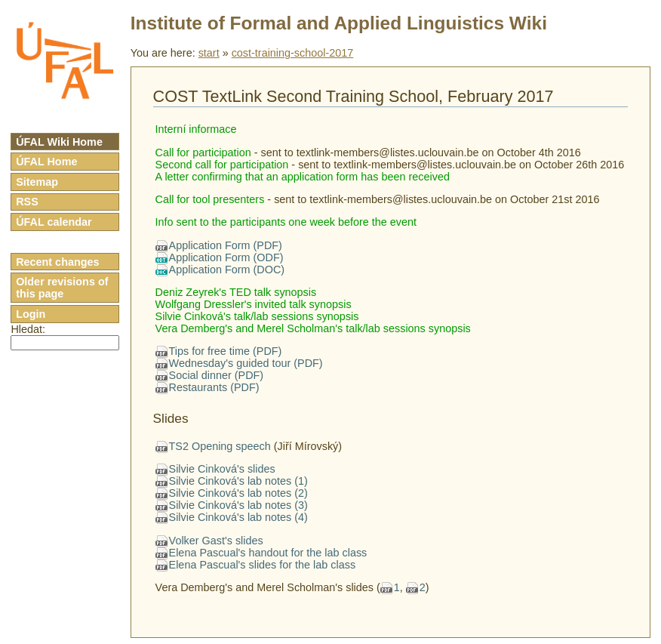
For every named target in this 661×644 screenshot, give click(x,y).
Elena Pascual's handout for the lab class (268, 553)
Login (31, 314)
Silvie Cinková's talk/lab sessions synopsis (257, 316)
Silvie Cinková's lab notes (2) (238, 493)
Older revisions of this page (62, 288)
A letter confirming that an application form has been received (303, 177)
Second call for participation (222, 165)
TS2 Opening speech (220, 446)
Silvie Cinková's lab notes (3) (238, 505)
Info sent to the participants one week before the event (286, 222)
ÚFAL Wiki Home (59, 142)
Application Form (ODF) (226, 257)
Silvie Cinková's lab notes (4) (238, 517)
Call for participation (203, 153)
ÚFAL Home (46, 162)
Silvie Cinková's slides (222, 469)
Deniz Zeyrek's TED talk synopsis (236, 292)
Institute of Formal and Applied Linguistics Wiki (339, 23)
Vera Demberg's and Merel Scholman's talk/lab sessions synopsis (313, 328)
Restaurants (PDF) (214, 387)
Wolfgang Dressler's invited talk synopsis (254, 304)
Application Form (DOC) (227, 270)
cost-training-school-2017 (293, 53)
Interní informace (196, 129)
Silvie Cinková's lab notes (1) (238, 481)
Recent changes (57, 262)
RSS (27, 202)
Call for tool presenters (210, 199)
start (209, 53)
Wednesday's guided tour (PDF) (246, 363)
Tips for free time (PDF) (226, 351)
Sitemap (37, 182)
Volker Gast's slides (216, 541)
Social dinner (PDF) (217, 375)
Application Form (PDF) (226, 245)
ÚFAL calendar (54, 222)
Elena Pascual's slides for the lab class (263, 565)
